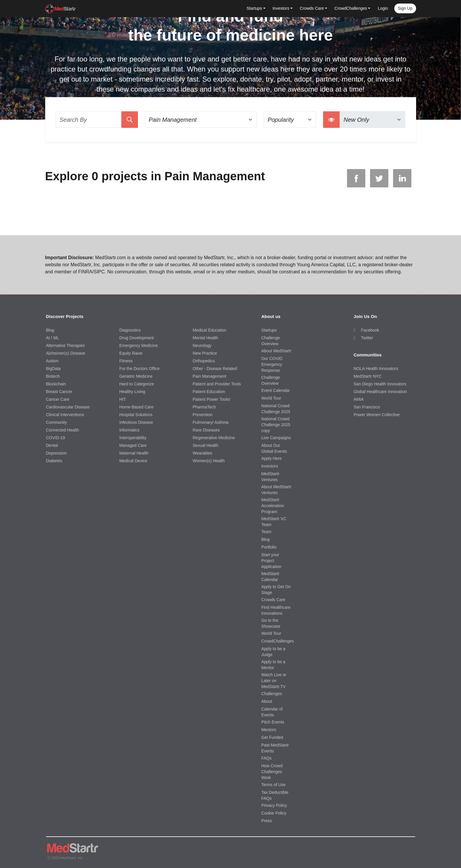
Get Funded (272, 737)
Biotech (53, 376)
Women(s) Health (209, 461)
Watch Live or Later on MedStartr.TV (274, 681)
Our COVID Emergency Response (272, 364)
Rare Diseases (206, 430)
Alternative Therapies (66, 345)
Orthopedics (204, 361)
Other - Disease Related (215, 369)
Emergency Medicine (139, 345)
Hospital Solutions (136, 415)
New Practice (205, 353)
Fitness (126, 361)
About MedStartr (276, 351)
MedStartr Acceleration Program (273, 506)
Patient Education (209, 392)
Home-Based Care (136, 407)
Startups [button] (254, 8)
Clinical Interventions (65, 415)
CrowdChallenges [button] (351, 8)
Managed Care (133, 445)
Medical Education (209, 330)
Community (57, 422)
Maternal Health (134, 453)
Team (266, 532)
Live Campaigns (276, 438)
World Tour (271, 398)
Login (383, 8)
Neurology (202, 345)
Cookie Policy (274, 813)
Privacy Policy (274, 805)
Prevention (202, 415)
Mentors (269, 730)
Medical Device (133, 461)
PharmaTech (204, 407)
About (267, 701)
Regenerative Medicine (214, 438)
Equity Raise (131, 353)
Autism (52, 361)
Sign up (405, 8)
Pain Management (209, 376)
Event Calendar (276, 390)
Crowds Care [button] (312, 8)
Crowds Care (273, 600)
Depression (57, 453)
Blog (50, 330)
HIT (123, 399)
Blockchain (56, 384)
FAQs (267, 758)
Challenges (272, 694)
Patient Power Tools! (211, 399)
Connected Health (63, 430)
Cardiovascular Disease (68, 407)
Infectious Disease (136, 422)
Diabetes (54, 461)
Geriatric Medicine (136, 376)
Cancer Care (58, 399)
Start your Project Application (272, 561)
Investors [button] (281, 8)
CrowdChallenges (278, 641)
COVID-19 (56, 438)
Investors (270, 466)
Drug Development (137, 338)
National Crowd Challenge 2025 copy (276, 425)
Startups (269, 330)
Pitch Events (273, 722)
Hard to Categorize (137, 384)
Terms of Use (273, 785)
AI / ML (53, 338)
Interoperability (133, 438)
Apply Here (272, 458)
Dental (52, 445)
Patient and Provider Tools (217, 384)
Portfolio (269, 547)
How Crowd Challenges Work (272, 772)
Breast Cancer (59, 392)
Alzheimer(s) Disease (66, 353)
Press (267, 821)
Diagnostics (130, 330)
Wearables (202, 453)
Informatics (129, 430)
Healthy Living (132, 392)
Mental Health (205, 338)
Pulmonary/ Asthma (210, 422)
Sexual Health (205, 445)
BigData (53, 369)
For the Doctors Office (140, 369)
